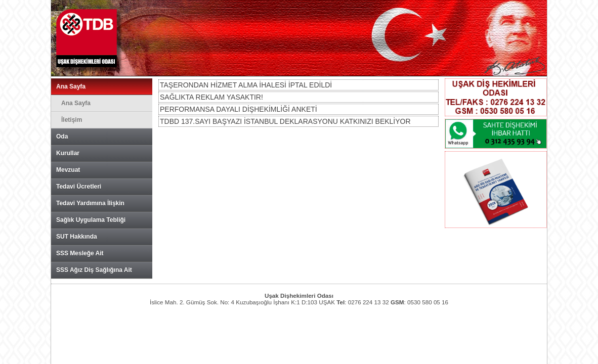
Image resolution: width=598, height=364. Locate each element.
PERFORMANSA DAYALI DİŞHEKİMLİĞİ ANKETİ (239, 109)
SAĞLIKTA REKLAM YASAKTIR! (211, 97)
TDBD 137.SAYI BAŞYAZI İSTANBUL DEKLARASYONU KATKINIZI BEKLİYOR (285, 121)
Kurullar (68, 153)
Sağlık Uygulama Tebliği (91, 220)
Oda (62, 136)
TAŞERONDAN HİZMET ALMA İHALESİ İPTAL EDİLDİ (246, 85)
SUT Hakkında (77, 237)
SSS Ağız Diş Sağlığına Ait (94, 270)
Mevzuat (68, 170)
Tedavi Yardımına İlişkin (90, 203)
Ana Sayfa (71, 86)
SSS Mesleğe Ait (80, 253)
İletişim (72, 120)
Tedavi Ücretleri (79, 187)
